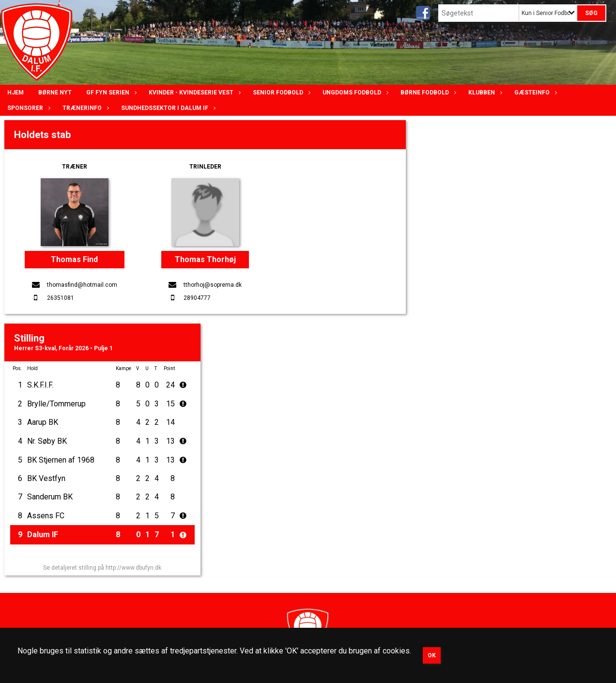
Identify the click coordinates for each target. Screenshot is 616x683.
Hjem (15, 93)
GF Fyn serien (110, 93)
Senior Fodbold (280, 93)
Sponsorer (28, 108)
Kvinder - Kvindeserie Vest (193, 93)
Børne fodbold (427, 93)
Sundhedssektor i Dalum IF (167, 108)
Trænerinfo (85, 108)
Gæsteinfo (534, 93)
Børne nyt (55, 93)
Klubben (484, 93)
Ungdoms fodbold (354, 93)
